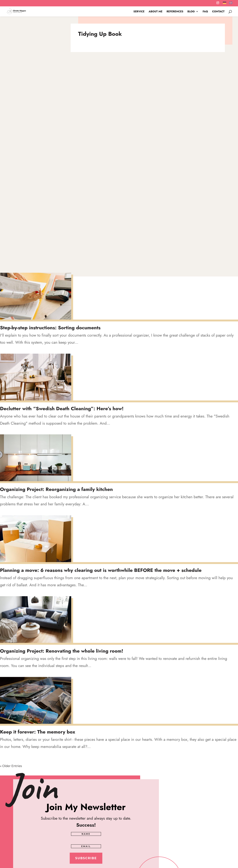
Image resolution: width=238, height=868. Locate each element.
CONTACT (218, 12)
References (175, 12)
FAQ (205, 12)
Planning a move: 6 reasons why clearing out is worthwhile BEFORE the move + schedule (101, 570)
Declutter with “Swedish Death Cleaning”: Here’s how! (62, 409)
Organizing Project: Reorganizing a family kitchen (56, 489)
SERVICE (139, 12)
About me (156, 12)
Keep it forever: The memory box (38, 732)
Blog (191, 12)
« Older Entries (11, 766)
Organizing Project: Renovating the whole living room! (62, 651)
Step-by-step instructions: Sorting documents (50, 328)
